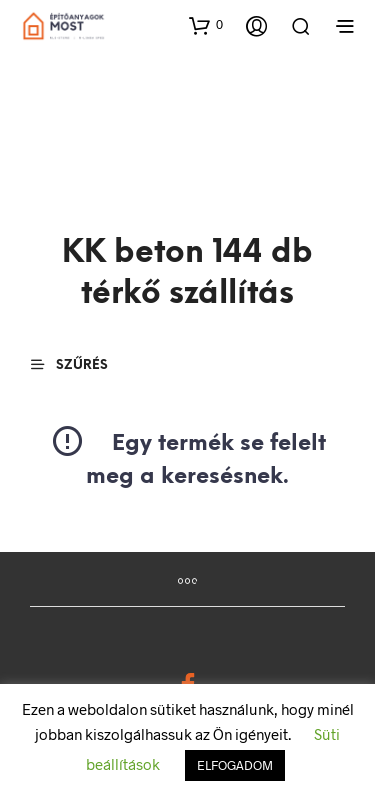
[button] (206, 25)
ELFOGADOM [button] (235, 765)
